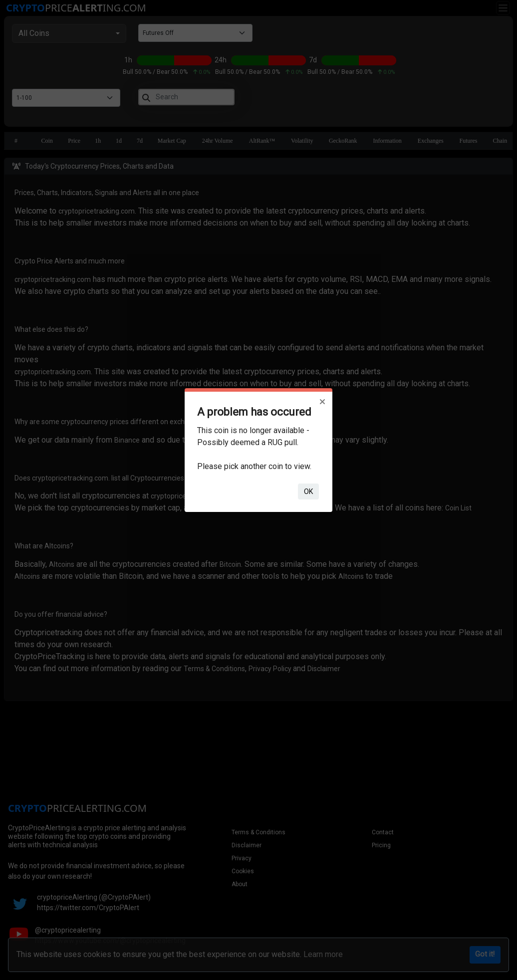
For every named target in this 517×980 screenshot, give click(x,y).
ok (308, 491)
